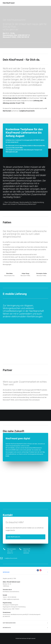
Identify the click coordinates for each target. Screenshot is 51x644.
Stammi (21, 454)
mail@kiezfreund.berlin (19, 558)
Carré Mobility (11, 448)
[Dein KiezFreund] (9, 3)
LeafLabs (17, 448)
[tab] (25, 572)
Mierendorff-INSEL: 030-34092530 (35, 551)
